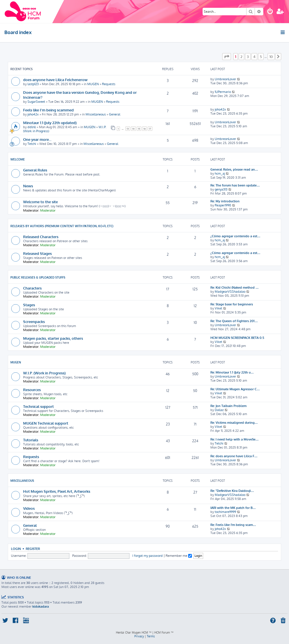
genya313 (221, 189)
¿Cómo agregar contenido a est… (235, 236)
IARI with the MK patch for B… (233, 508)
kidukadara (41, 606)
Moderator (48, 210)
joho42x (33, 114)
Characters (32, 288)
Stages (29, 305)
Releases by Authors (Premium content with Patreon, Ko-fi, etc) (62, 226)
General (115, 114)
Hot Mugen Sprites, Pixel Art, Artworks (57, 491)
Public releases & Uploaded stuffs (38, 277)
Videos (29, 508)
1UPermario (223, 92)
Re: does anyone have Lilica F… (234, 456)
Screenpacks (34, 321)
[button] (227, 57)
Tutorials (31, 440)
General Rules (35, 170)
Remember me (179, 556)
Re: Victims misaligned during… (234, 423)
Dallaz (219, 410)
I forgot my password (148, 556)
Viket (218, 308)
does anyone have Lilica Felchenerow (55, 80)
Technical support (38, 406)
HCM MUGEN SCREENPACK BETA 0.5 (237, 338)
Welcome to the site (40, 202)
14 (133, 129)
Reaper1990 (223, 205)
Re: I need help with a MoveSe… (235, 439)
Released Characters (41, 237)
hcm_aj (220, 173)
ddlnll (32, 127)
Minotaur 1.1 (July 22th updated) (50, 123)
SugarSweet (36, 102)
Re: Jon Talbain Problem (228, 406)
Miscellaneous (96, 114)
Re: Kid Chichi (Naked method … (235, 288)
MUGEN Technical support (46, 423)
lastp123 (33, 84)
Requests (109, 84)
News (28, 186)
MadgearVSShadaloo (230, 292)
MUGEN (93, 84)
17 (150, 129)
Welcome (18, 159)
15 (139, 129)
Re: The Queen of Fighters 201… (234, 321)
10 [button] (271, 57)
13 (128, 129)
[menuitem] (270, 12)
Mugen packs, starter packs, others (53, 338)
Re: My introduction (225, 201)
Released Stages (37, 253)
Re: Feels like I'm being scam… (233, 525)
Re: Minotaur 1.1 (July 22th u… (232, 372)
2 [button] (241, 57)
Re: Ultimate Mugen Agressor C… (235, 389)
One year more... (37, 139)
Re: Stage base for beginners (232, 304)
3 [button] (248, 57)
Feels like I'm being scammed (48, 110)
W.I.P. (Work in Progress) (44, 373)
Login (16, 549)
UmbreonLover (225, 79)
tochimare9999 (225, 512)
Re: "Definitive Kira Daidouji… (232, 491)
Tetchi (32, 144)
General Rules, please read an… (234, 169)
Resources (32, 390)
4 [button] (254, 57)
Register (33, 549)
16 (144, 129)
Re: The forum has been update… (235, 185)
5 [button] (261, 57)
